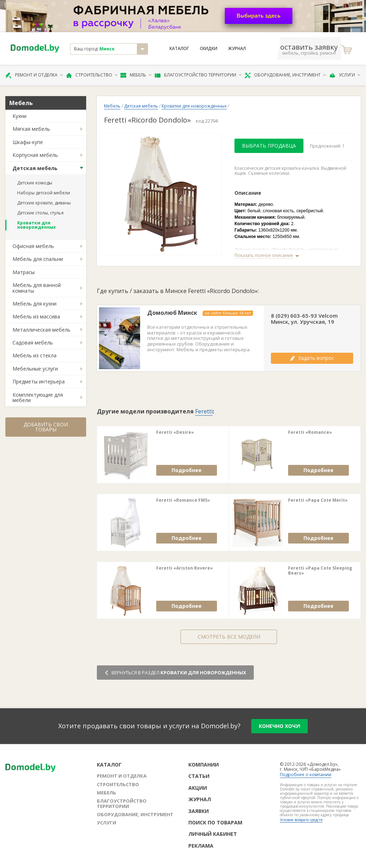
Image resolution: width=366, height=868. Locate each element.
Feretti (204, 411)
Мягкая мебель (31, 129)
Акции (198, 788)
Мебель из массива (36, 316)
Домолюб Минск (172, 313)
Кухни (19, 116)
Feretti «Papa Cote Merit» (318, 500)
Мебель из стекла (34, 355)
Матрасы (24, 272)
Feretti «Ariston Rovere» (185, 568)
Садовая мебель (33, 343)
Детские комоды (35, 183)
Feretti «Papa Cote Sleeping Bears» (320, 571)
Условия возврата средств (301, 820)
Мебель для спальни (38, 259)
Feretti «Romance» (310, 432)
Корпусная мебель (35, 155)
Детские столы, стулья (40, 213)
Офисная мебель (33, 246)
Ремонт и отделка (34, 75)
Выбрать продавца (269, 146)
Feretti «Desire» (175, 432)
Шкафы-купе (28, 142)
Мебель (136, 75)
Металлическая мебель (41, 330)
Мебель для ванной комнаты (37, 288)
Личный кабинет (213, 834)
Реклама (201, 846)
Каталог (179, 49)
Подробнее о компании (306, 775)
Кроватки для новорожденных (36, 225)
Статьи (199, 776)
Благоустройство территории (198, 75)
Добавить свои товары (46, 427)
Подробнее (187, 470)
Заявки (199, 811)
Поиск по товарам (215, 822)
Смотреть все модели (229, 637)
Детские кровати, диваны (44, 203)
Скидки (209, 49)
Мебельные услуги (35, 369)
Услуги (345, 75)
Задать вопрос (312, 358)
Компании (204, 765)
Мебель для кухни (34, 304)
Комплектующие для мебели (38, 397)
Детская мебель (35, 168)
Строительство (92, 75)
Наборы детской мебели (44, 193)
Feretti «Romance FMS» (183, 500)
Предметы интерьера (39, 381)
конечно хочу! (280, 726)
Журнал (237, 49)
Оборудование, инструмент (285, 75)
